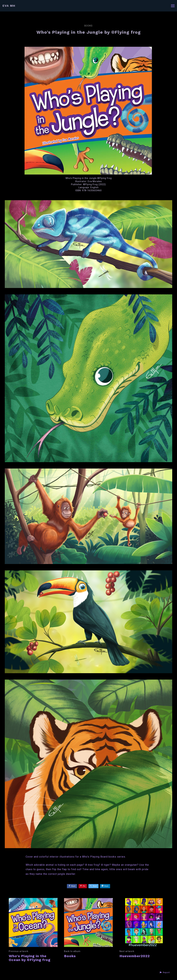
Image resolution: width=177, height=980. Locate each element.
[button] (165, 972)
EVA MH (9, 6)
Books (88, 26)
